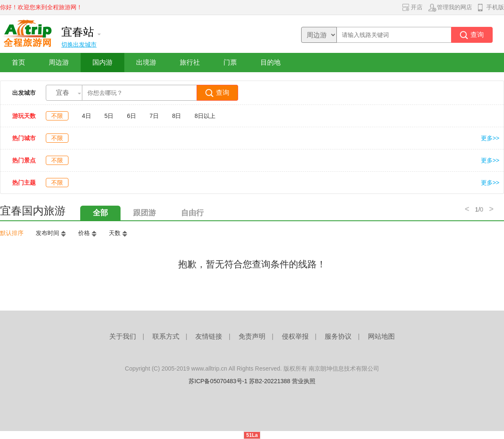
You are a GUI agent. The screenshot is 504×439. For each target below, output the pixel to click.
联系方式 (166, 336)
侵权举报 (295, 336)
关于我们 (123, 336)
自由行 (192, 213)
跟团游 (144, 213)
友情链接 (209, 336)
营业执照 (304, 381)
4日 (87, 116)
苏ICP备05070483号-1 (218, 381)
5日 (109, 116)
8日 (177, 116)
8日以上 (205, 116)
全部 (100, 213)
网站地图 (381, 336)
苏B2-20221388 (270, 381)
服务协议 (338, 336)
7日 (154, 116)
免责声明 (252, 336)
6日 (131, 116)
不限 (57, 116)
